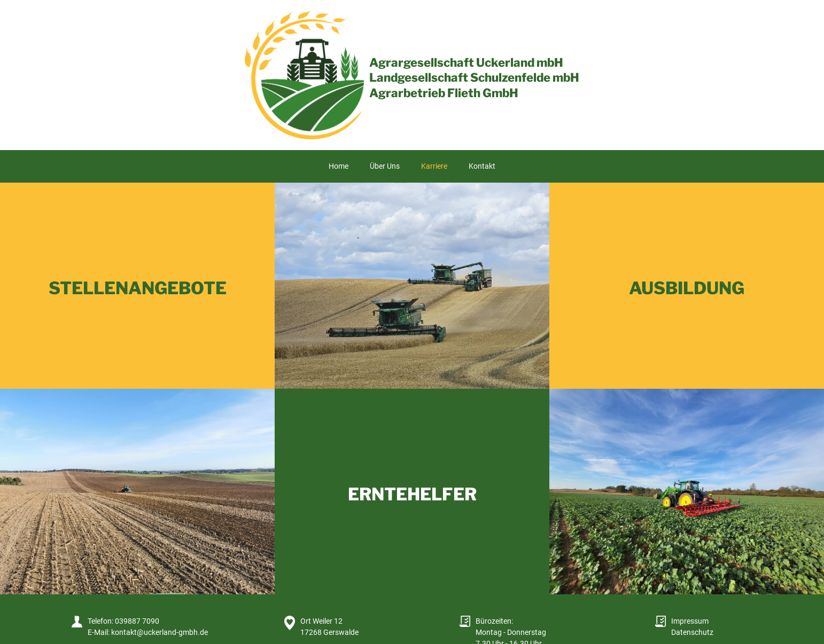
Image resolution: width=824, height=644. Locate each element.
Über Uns (385, 166)
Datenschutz (692, 632)
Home (339, 166)
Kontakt (482, 166)
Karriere (434, 166)
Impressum (690, 621)
